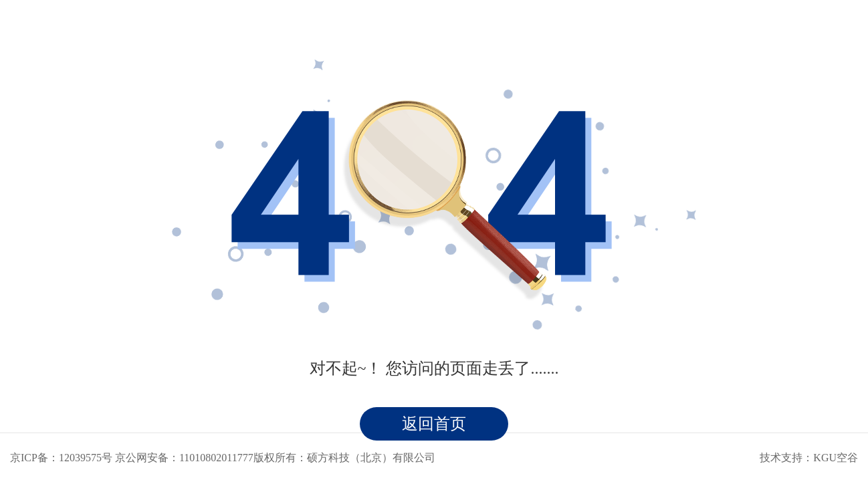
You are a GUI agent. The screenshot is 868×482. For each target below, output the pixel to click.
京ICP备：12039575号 (61, 458)
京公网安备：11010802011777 (184, 458)
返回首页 (434, 424)
